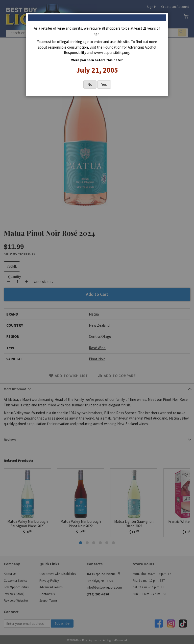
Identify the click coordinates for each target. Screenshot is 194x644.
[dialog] (97, 322)
